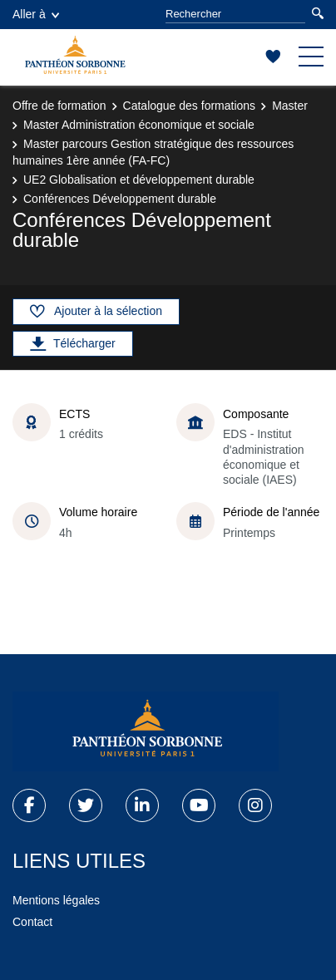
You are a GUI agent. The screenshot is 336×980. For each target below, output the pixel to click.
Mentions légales (56, 900)
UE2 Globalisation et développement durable (139, 180)
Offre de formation (59, 106)
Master (290, 106)
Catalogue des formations (190, 106)
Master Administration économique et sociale (139, 125)
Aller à (36, 14)
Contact (32, 922)
